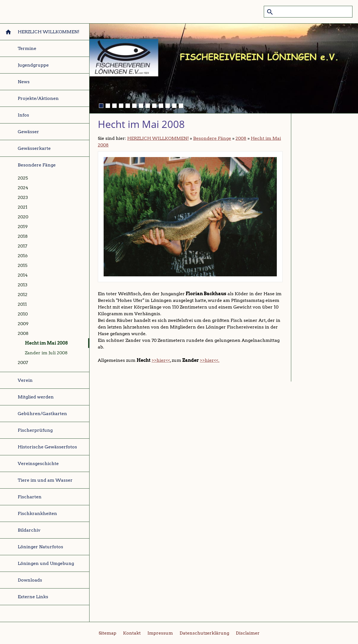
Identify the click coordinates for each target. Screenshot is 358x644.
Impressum (160, 633)
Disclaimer (248, 633)
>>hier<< (161, 360)
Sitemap (108, 633)
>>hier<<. (210, 360)
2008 (241, 138)
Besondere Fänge (212, 138)
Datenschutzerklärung (204, 633)
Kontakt (132, 633)
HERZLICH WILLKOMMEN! (158, 138)
